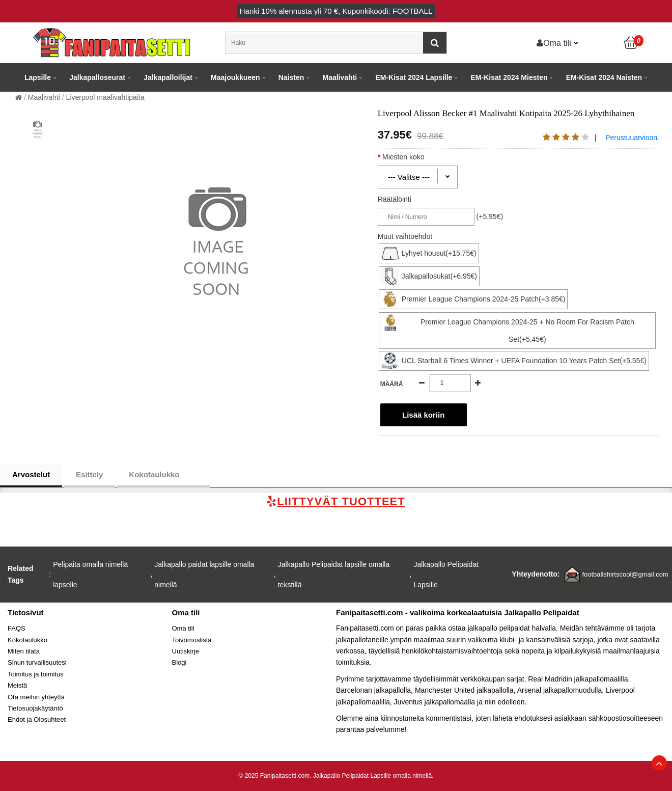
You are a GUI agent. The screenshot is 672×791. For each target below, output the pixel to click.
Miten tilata (24, 651)
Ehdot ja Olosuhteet (37, 719)
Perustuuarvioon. (632, 138)
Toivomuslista (192, 640)
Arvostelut (31, 474)
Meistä (17, 685)
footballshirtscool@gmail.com (625, 574)
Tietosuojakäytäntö (35, 708)
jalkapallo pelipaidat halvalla (512, 628)
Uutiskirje (186, 651)
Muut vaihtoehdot (405, 236)
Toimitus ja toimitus (36, 674)
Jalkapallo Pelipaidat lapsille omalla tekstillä (334, 575)
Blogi (179, 662)
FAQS (17, 628)
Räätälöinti (395, 199)
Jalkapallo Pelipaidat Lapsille (446, 575)
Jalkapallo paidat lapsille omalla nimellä (204, 575)
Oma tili (554, 43)
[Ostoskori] (631, 43)
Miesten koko (412, 157)
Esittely (89, 474)
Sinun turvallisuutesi (37, 662)
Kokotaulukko (163, 475)
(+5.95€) (490, 216)
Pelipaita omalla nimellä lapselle (90, 575)
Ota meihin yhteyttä (36, 697)
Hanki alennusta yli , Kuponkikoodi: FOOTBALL (336, 11)
